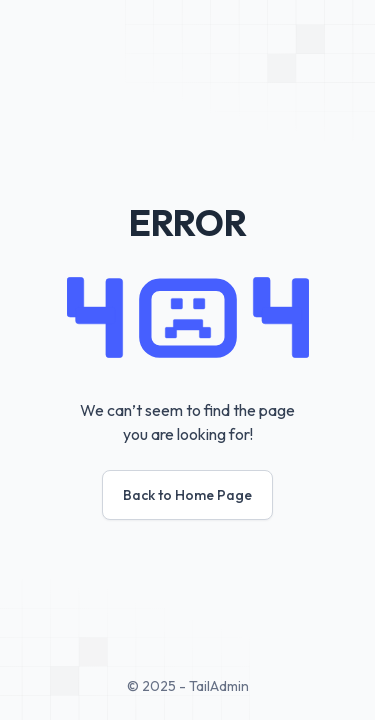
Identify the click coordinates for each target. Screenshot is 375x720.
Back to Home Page (187, 495)
